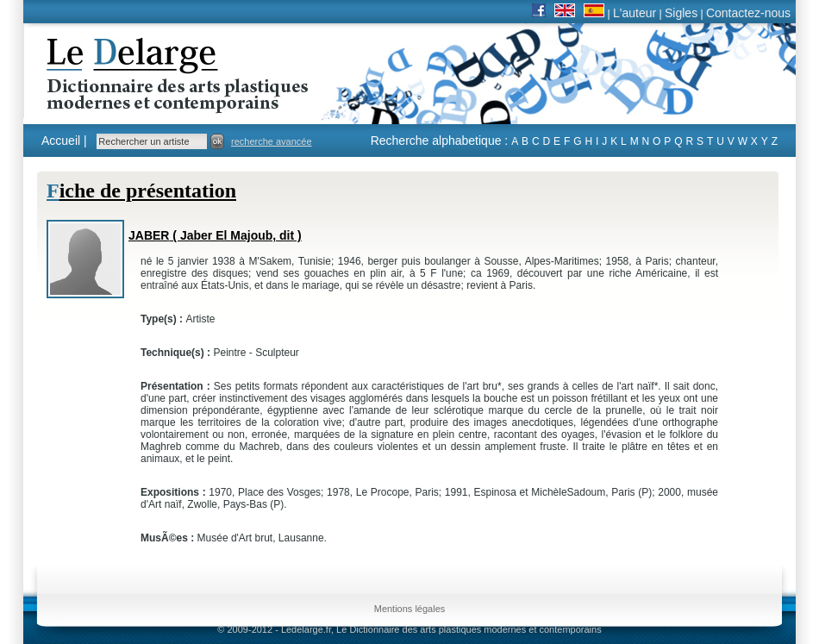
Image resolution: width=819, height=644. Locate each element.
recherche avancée (272, 141)
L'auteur (635, 13)
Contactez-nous (748, 13)
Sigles (681, 13)
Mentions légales (410, 609)
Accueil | (64, 141)
